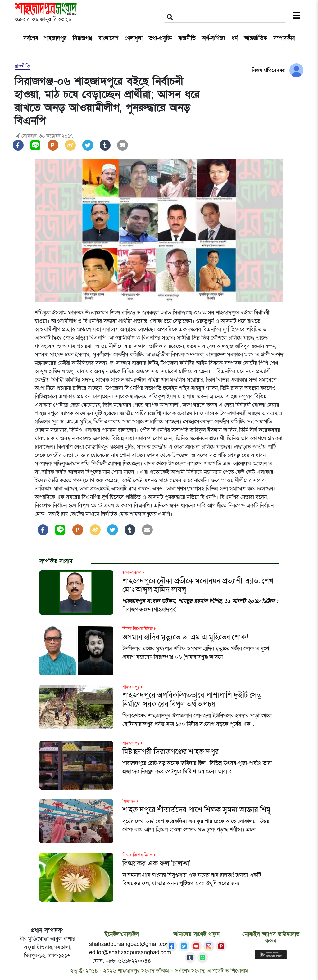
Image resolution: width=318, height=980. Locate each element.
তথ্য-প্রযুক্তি (160, 38)
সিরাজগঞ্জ (82, 38)
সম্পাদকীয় (284, 38)
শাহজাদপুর (55, 38)
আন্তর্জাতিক (256, 38)
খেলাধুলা (134, 38)
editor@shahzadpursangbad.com (130, 953)
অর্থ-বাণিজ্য (214, 38)
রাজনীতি (187, 38)
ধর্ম (235, 38)
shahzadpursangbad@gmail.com (130, 944)
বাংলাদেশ (108, 38)
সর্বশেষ (31, 38)
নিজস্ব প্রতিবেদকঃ (268, 70)
